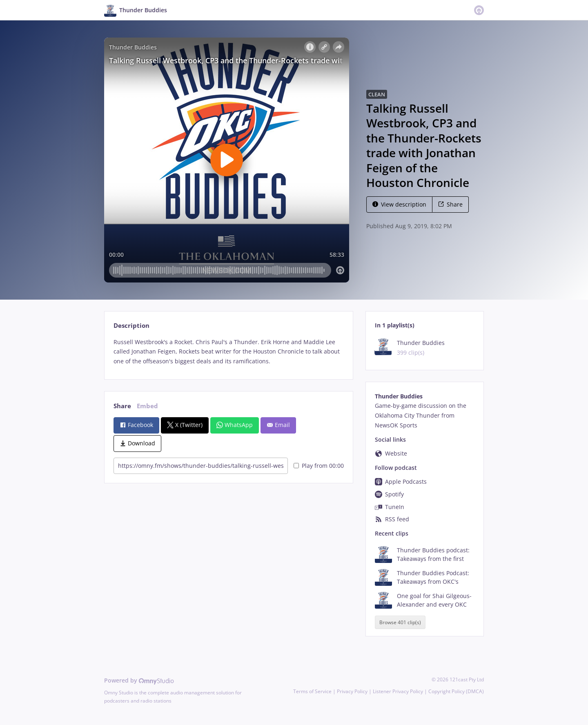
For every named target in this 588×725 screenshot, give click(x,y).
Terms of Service (312, 691)
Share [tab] (122, 406)
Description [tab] (131, 326)
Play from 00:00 (319, 466)
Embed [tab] (147, 406)
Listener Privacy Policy (398, 691)
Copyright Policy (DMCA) (456, 691)
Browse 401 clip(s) (400, 622)
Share (450, 204)
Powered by (139, 680)
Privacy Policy (352, 691)
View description (399, 204)
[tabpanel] (228, 352)
